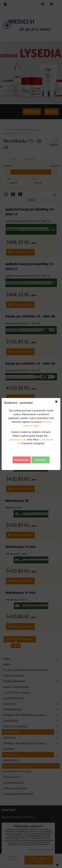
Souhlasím (40, 460)
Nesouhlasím (22, 460)
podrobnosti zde (18, 439)
